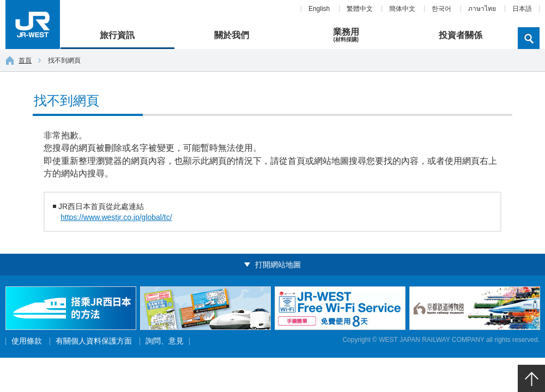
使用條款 (27, 341)
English (319, 9)
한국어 (441, 9)
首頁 (19, 60)
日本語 (522, 9)
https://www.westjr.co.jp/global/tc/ (116, 217)
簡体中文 (402, 9)
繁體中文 (360, 9)
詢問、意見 (165, 341)
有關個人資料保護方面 (94, 341)
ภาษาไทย (482, 9)
